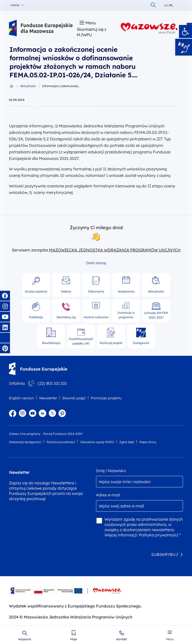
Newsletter (48, 398)
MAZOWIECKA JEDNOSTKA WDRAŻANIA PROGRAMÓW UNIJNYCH (115, 250)
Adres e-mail (110, 495)
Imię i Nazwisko (111, 471)
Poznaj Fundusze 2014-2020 (63, 434)
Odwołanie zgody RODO (97, 442)
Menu (170, 639)
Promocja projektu (106, 398)
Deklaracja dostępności (25, 442)
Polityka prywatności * (160, 535)
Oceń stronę (96, 263)
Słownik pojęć (74, 398)
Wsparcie (25, 639)
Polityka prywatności (61, 442)
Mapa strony (148, 442)
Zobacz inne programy (25, 434)
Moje (74, 639)
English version (21, 398)
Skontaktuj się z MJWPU (91, 32)
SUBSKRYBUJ (165, 554)
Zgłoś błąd (127, 442)
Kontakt (121, 639)
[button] (185, 32)
